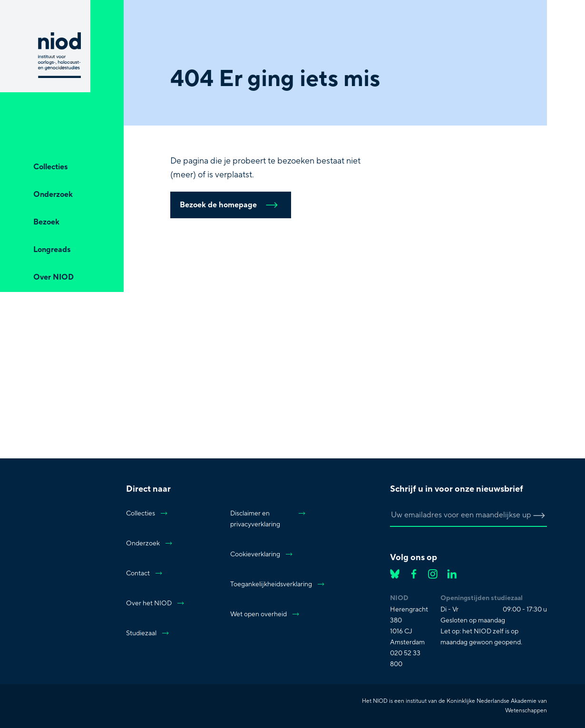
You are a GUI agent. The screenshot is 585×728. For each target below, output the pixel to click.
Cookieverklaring (262, 554)
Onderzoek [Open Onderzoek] (53, 194)
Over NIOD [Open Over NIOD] (54, 277)
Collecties (147, 514)
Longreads (52, 250)
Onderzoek (150, 544)
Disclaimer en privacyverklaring (268, 519)
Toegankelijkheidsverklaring (268, 584)
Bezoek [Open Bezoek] (46, 222)
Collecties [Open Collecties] (50, 167)
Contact (145, 573)
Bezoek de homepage (231, 205)
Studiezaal (148, 633)
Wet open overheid (265, 614)
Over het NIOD (156, 603)
